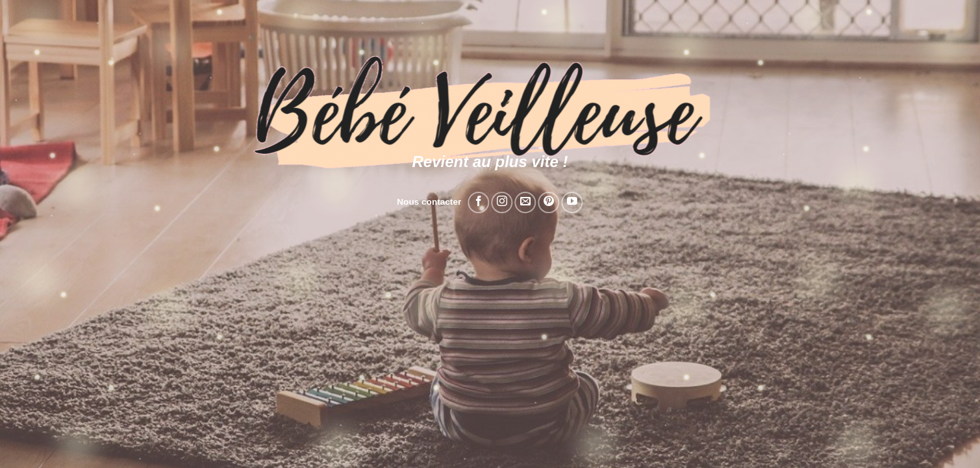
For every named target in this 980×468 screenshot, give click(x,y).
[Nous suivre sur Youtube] (572, 202)
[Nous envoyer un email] (525, 202)
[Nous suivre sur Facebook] (478, 202)
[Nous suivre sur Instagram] (502, 202)
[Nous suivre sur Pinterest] (549, 202)
